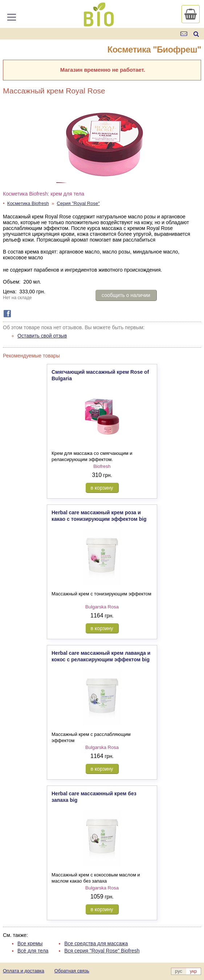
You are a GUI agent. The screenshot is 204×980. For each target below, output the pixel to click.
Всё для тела (33, 951)
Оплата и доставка (24, 971)
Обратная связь (72, 971)
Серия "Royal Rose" (78, 203)
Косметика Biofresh (28, 203)
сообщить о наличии (126, 295)
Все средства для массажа (96, 943)
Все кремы (30, 943)
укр (193, 971)
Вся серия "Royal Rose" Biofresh (102, 951)
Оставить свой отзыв (42, 336)
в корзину (102, 488)
